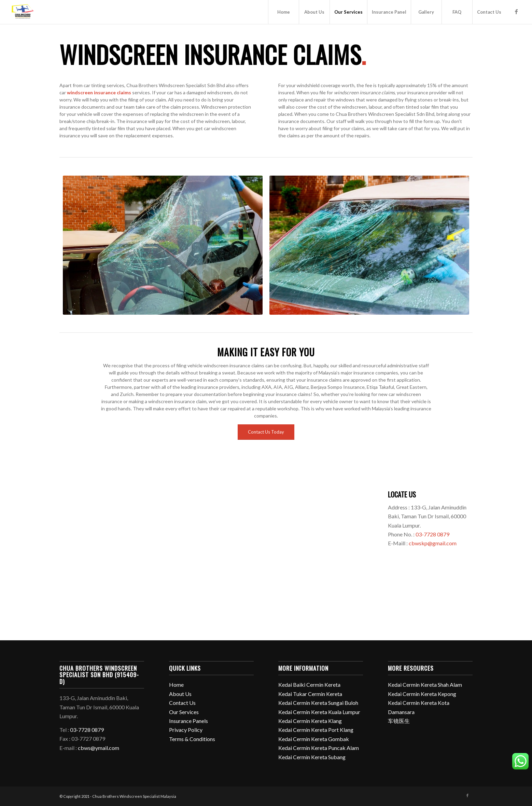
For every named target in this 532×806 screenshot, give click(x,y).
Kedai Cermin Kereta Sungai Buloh (318, 703)
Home (176, 685)
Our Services (184, 712)
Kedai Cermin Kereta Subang (312, 757)
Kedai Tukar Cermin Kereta (310, 694)
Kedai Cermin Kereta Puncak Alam (319, 748)
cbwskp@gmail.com (433, 543)
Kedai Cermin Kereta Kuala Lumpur (319, 712)
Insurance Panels (188, 721)
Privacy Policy (186, 730)
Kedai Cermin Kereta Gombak (314, 739)
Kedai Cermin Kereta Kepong (422, 694)
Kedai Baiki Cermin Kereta (309, 685)
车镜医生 (399, 721)
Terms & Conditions (192, 739)
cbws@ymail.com (99, 748)
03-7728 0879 (432, 534)
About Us (180, 694)
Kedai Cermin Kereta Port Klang (316, 730)
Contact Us (182, 703)
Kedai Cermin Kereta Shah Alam (425, 685)
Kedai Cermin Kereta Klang (310, 721)
